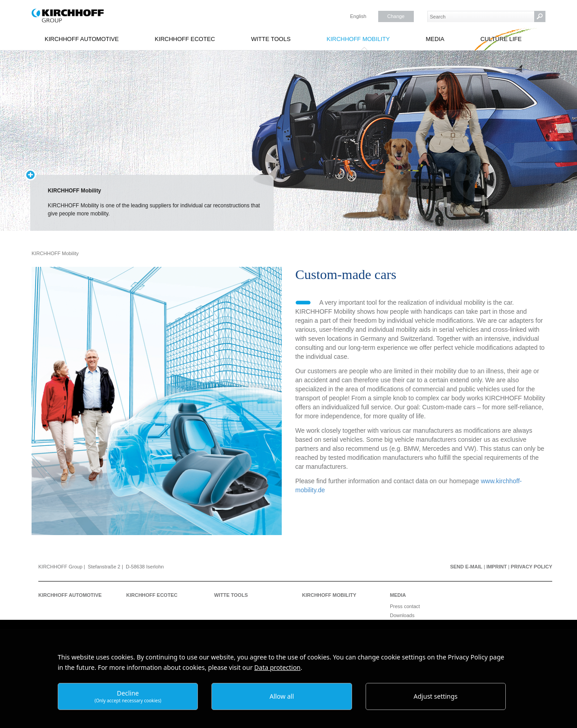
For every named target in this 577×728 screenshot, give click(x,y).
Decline (128, 696)
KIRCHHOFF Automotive (82, 39)
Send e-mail (466, 567)
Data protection (277, 667)
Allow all (282, 696)
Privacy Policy (531, 567)
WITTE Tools (271, 39)
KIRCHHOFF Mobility (358, 39)
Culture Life (501, 39)
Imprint (497, 567)
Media (435, 39)
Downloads (402, 615)
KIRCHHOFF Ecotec (185, 39)
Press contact (405, 606)
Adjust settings (436, 696)
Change (396, 16)
